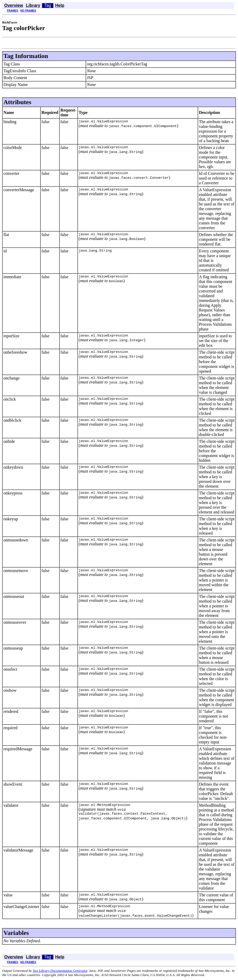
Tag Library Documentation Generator (60, 971)
